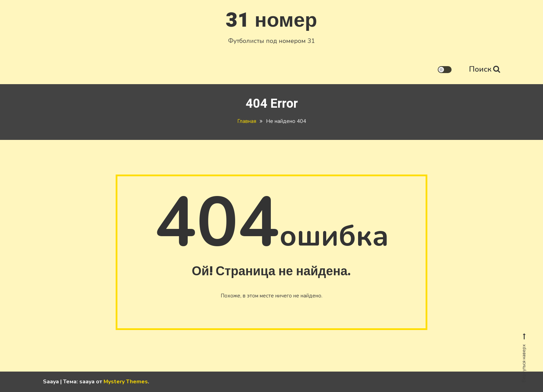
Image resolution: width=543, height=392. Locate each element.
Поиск (484, 69)
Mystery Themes (126, 382)
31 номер (271, 20)
